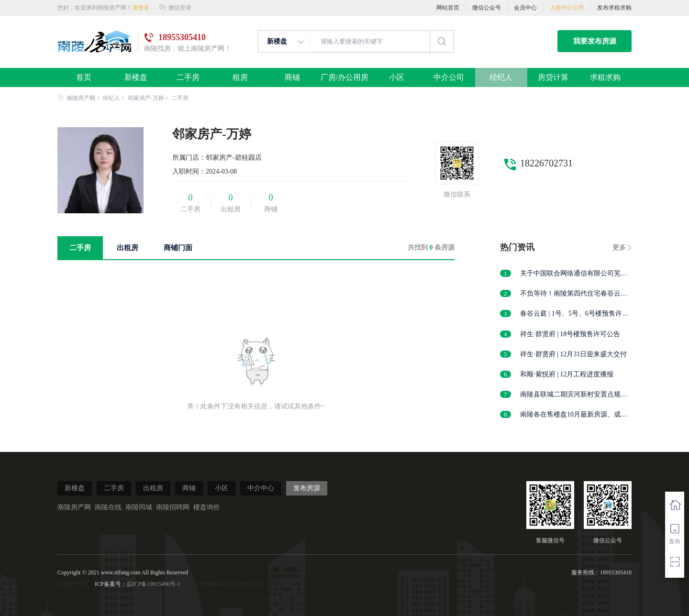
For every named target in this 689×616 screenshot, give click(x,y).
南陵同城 (139, 507)
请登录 (141, 8)
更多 (619, 247)
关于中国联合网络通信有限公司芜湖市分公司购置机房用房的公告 (574, 274)
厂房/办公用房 (344, 77)
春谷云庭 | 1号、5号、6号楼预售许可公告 (574, 314)
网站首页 (448, 8)
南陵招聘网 (173, 507)
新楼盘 (136, 77)
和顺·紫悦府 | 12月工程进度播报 (567, 374)
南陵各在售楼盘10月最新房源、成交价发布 (574, 415)
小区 (396, 77)
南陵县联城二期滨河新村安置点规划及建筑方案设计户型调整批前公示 (574, 395)
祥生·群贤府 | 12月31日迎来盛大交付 (573, 354)
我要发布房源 (595, 41)
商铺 (292, 77)
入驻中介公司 (567, 8)
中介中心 (261, 488)
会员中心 (525, 8)
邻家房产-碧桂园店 (234, 158)
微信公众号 (487, 8)
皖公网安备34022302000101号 (226, 584)
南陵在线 (108, 507)
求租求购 (606, 77)
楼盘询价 (207, 507)
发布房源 (307, 488)
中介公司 (449, 77)
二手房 (188, 77)
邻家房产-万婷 (146, 98)
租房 (240, 77)
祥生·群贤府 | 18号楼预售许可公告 (570, 334)
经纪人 (501, 77)
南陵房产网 (76, 98)
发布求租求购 (614, 8)
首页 (83, 77)
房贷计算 (553, 77)
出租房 (153, 488)
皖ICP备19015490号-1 (154, 584)
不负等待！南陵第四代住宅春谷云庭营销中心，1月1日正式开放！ (574, 294)
